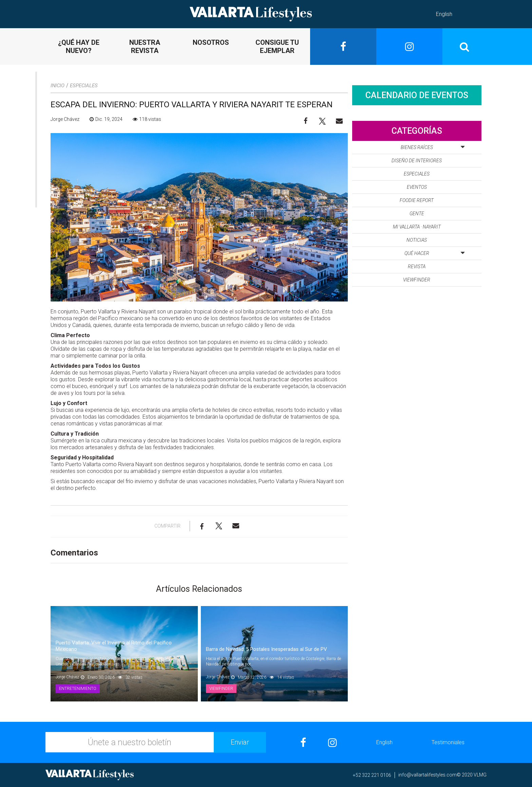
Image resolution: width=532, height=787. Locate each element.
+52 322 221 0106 (372, 775)
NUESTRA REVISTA (145, 47)
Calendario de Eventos (417, 95)
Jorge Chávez (65, 119)
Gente (417, 214)
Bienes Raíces (433, 146)
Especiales (84, 86)
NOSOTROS (211, 42)
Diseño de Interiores (417, 161)
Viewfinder (221, 689)
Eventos (417, 187)
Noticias (417, 240)
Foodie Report (417, 200)
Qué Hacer (434, 252)
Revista (417, 267)
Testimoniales (448, 742)
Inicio (58, 86)
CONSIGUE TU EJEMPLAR (277, 47)
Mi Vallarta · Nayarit (417, 227)
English (444, 14)
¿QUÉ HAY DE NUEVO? (79, 47)
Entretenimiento (78, 689)
